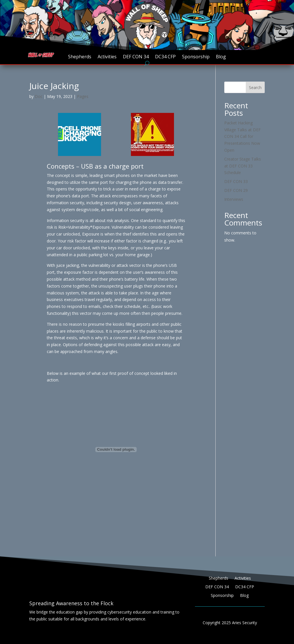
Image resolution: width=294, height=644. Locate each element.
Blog (221, 57)
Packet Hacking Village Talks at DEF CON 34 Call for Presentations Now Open (242, 136)
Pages (83, 96)
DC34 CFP (165, 57)
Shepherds (80, 57)
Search (255, 87)
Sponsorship (196, 57)
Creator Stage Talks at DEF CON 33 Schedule (243, 166)
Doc (39, 96)
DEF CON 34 (136, 57)
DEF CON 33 (236, 181)
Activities (107, 57)
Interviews (234, 199)
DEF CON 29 (236, 190)
